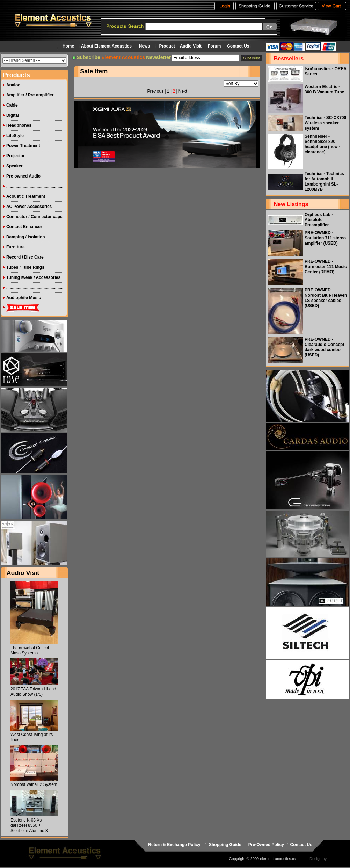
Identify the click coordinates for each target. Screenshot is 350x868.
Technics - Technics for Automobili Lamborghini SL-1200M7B (324, 182)
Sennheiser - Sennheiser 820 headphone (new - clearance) (322, 144)
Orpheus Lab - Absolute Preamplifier (319, 220)
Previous (155, 91)
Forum (214, 46)
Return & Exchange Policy (174, 845)
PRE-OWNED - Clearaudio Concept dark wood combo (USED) (324, 347)
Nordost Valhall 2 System (34, 784)
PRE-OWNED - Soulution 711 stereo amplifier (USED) (325, 238)
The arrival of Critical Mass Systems (30, 650)
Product (167, 46)
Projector (16, 156)
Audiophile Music (24, 298)
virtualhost (336, 859)
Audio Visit (191, 46)
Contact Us (238, 46)
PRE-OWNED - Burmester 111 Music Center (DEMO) (326, 267)
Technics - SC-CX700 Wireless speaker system (325, 123)
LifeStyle (15, 136)
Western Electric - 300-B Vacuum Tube (324, 89)
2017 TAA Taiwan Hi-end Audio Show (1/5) (33, 692)
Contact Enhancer (24, 227)
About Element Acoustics (106, 46)
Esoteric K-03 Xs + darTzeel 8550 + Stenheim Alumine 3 (29, 825)
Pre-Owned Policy (266, 845)
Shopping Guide (225, 845)
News (144, 46)
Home (68, 46)
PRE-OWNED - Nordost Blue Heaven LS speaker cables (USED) (326, 298)
